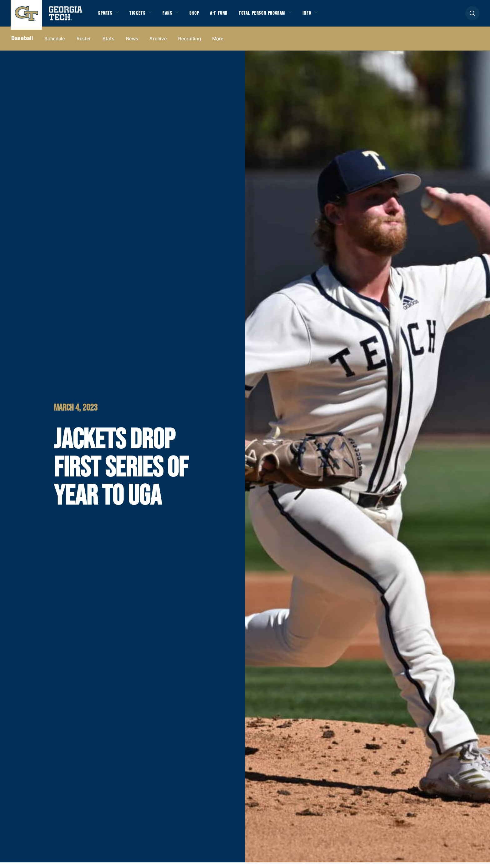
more (218, 44)
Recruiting (189, 44)
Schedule (55, 44)
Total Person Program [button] (283, 16)
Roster (84, 44)
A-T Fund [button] (234, 16)
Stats (108, 44)
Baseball (22, 44)
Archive (158, 44)
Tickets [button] (143, 16)
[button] (472, 16)
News (132, 44)
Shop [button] (206, 16)
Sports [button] (107, 16)
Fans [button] (176, 16)
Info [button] (335, 16)
